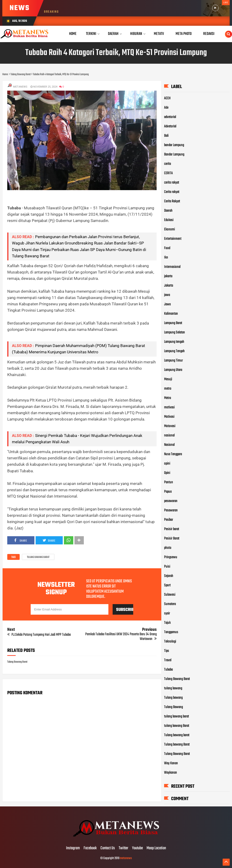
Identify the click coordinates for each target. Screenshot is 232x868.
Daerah (168, 211)
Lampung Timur (173, 361)
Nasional (169, 445)
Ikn (166, 258)
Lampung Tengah (174, 351)
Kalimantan (171, 314)
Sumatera (170, 604)
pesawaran (171, 501)
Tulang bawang (173, 698)
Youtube (137, 848)
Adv (166, 108)
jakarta (168, 276)
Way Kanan (171, 763)
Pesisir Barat (172, 539)
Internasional (172, 267)
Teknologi (170, 642)
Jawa (167, 304)
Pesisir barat (172, 529)
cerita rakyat (172, 183)
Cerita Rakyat (172, 201)
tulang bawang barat (177, 717)
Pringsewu (171, 557)
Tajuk (167, 623)
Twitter (123, 848)
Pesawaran (171, 510)
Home (73, 34)
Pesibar (169, 520)
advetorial (170, 117)
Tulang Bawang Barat (38, 557)
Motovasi (170, 426)
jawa (167, 295)
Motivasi (169, 417)
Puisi (167, 567)
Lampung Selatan (175, 332)
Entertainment (173, 239)
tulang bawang (173, 688)
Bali (166, 136)
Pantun (169, 482)
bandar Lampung (174, 145)
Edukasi (169, 220)
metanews (126, 858)
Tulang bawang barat (177, 735)
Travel (168, 660)
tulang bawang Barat (177, 726)
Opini (167, 473)
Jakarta (169, 286)
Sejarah (169, 576)
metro (168, 389)
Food (167, 248)
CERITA (168, 173)
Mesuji (168, 379)
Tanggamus (171, 632)
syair (167, 613)
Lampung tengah (174, 342)
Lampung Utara (173, 370)
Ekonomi (169, 229)
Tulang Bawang (173, 707)
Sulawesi (170, 595)
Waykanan (171, 773)
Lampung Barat (173, 323)
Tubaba (168, 670)
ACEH (167, 98)
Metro (168, 398)
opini (167, 464)
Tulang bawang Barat (177, 745)
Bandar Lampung (174, 155)
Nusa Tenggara (173, 454)
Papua (168, 492)
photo (168, 548)
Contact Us (108, 848)
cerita (168, 164)
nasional (169, 436)
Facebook (90, 848)
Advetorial (170, 126)
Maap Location (156, 848)
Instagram (73, 848)
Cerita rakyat (172, 192)
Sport (167, 585)
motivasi (169, 407)
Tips (167, 651)
